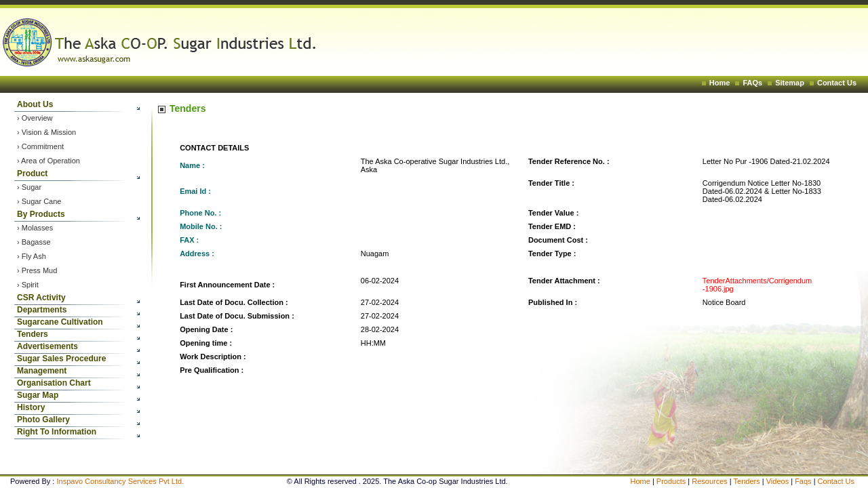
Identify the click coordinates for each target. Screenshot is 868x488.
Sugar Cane (42, 201)
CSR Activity (41, 298)
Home (720, 83)
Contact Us (837, 83)
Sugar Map (38, 395)
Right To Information (57, 432)
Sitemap (790, 83)
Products (671, 481)
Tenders (33, 334)
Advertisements (47, 346)
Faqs (804, 481)
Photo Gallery (43, 420)
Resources (710, 481)
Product (32, 174)
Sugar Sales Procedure (61, 359)
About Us (35, 104)
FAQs (752, 83)
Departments (42, 310)
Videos (779, 481)
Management (42, 371)
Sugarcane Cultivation (60, 322)
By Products (41, 214)
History (31, 407)
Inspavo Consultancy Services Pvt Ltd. (120, 481)
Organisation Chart (54, 383)
